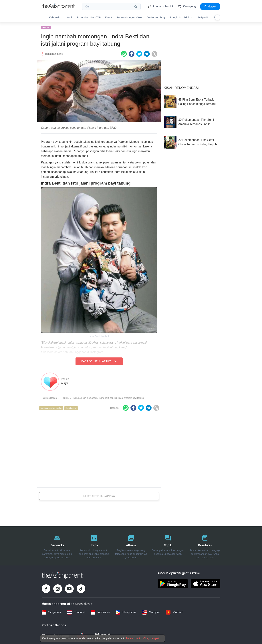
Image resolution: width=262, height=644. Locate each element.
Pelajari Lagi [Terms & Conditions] (133, 638)
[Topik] (168, 545)
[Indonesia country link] (100, 612)
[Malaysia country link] (151, 612)
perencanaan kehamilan (51, 407)
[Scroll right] (217, 17)
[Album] (131, 545)
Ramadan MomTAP (89, 18)
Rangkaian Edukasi (181, 18)
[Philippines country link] (126, 612)
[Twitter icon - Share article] (139, 53)
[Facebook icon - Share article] (132, 53)
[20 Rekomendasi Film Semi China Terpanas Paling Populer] (193, 141)
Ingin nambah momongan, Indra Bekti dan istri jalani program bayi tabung (108, 397)
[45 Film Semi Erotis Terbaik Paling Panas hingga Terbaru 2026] (193, 101)
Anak (70, 18)
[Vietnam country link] (175, 612)
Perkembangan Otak (129, 18)
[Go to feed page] (58, 8)
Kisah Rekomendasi (181, 87)
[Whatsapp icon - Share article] (124, 53)
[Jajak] (94, 545)
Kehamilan (55, 18)
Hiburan (46, 27)
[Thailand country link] (76, 612)
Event (109, 18)
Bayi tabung (71, 407)
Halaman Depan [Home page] (49, 397)
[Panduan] (205, 545)
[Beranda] (57, 545)
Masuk (210, 6)
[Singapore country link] (52, 612)
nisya (65, 382)
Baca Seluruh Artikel (99, 361)
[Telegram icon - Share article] (147, 53)
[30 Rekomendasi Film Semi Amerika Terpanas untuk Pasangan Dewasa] (193, 121)
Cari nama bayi (156, 18)
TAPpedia (203, 18)
